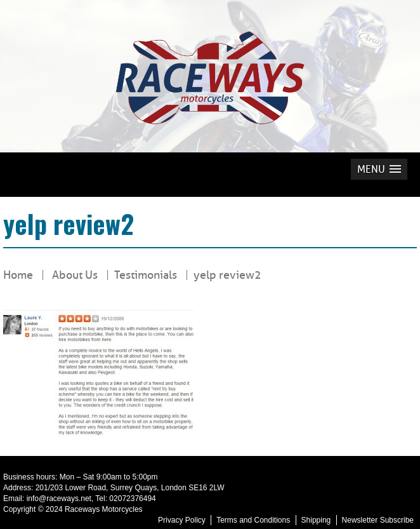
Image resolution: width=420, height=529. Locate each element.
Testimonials (146, 275)
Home (18, 275)
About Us (75, 275)
